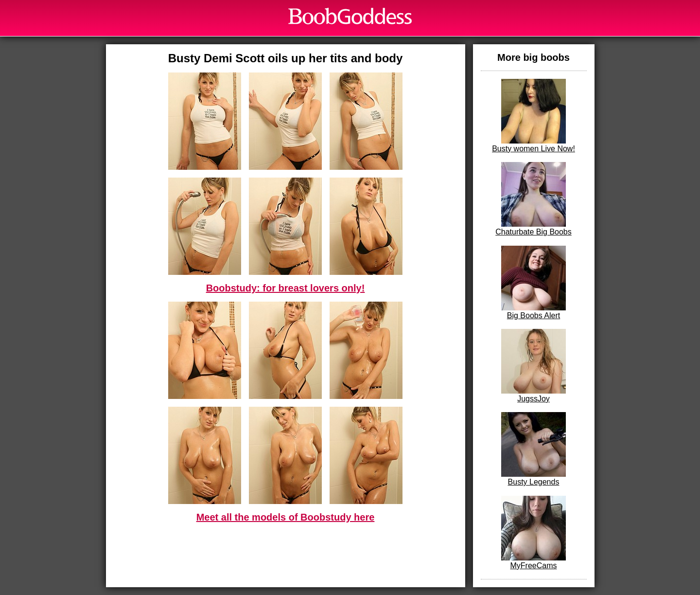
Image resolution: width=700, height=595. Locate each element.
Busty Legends (534, 449)
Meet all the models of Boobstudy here (286, 517)
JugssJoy (534, 366)
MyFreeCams (534, 533)
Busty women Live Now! (534, 116)
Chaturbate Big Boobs (534, 199)
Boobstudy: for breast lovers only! (286, 288)
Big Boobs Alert (534, 283)
